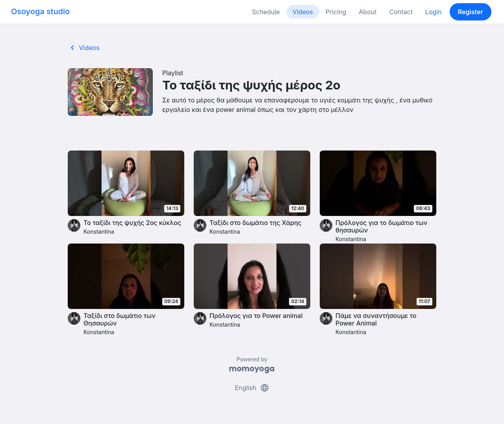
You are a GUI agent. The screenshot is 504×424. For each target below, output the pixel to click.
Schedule (266, 12)
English (252, 388)
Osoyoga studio (40, 11)
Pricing (336, 12)
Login (434, 12)
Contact (401, 12)
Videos (303, 12)
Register (471, 12)
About (368, 12)
